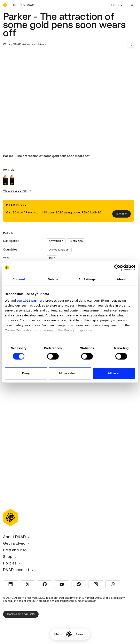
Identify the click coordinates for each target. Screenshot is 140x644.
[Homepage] (69, 634)
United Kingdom (59, 250)
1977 (52, 258)
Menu (58, 634)
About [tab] (121, 279)
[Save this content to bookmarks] (131, 44)
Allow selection (70, 373)
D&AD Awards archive (29, 44)
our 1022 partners (31, 300)
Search (81, 634)
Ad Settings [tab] (87, 279)
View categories (18, 191)
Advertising (56, 241)
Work (7, 44)
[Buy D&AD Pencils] (24, 5)
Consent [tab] (19, 279)
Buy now (122, 214)
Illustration (76, 241)
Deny (26, 373)
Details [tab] (53, 279)
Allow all (114, 373)
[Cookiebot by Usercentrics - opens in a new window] (117, 267)
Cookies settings (21, 614)
